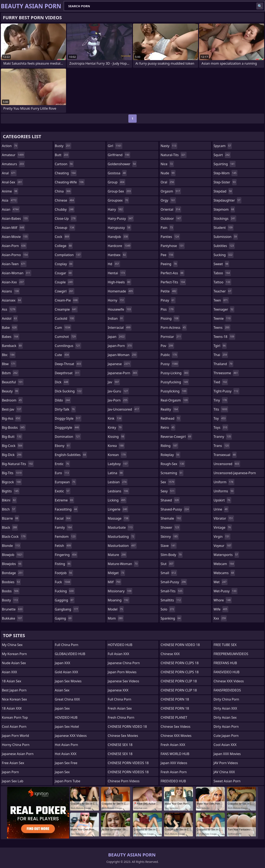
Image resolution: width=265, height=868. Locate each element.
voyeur (223, 546)
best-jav (12, 409)
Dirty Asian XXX (225, 708)
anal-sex (12, 182)
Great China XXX (67, 699)
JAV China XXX (224, 772)
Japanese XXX (118, 690)
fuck (63, 582)
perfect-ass (173, 273)
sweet (221, 264)
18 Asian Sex (11, 681)
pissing (170, 318)
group (116, 182)
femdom (66, 537)
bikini (9, 500)
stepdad (223, 191)
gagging (65, 600)
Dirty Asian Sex (225, 717)
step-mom (225, 173)
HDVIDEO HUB (66, 717)
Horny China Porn (16, 745)
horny (116, 300)
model (116, 609)
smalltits (171, 600)
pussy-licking (175, 373)
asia (10, 200)
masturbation (122, 546)
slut (167, 564)
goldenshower (122, 164)
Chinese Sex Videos (176, 727)
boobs (11, 591)
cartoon (64, 164)
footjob (64, 573)
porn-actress (174, 328)
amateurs (13, 164)
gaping (64, 618)
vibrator (224, 518)
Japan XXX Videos (174, 763)
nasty (169, 146)
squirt (222, 155)
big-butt (12, 437)
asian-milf (13, 228)
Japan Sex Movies (68, 681)
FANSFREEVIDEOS (227, 690)
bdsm (10, 373)
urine (221, 509)
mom (116, 618)
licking (117, 500)
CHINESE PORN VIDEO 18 (127, 727)
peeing (169, 264)
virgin (222, 537)
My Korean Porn (14, 654)
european (66, 482)
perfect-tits (173, 282)
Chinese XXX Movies (176, 736)
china (63, 191)
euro (62, 473)
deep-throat (68, 364)
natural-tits (174, 155)
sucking (223, 255)
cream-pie (67, 300)
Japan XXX (63, 663)
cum (63, 328)
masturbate (121, 527)
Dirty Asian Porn (226, 727)
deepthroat (68, 373)
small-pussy (174, 582)
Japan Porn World (15, 736)
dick (62, 382)
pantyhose (173, 246)
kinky (115, 427)
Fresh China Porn (121, 717)
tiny (221, 400)
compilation (68, 255)
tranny (223, 437)
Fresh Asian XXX (173, 745)
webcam (224, 564)
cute (62, 355)
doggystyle (67, 427)
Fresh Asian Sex (120, 708)
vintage (223, 527)
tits (221, 409)
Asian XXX (9, 672)
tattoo (222, 282)
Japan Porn (10, 772)
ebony (63, 446)
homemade (121, 291)
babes (11, 337)
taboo (222, 273)
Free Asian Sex (13, 763)
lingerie (118, 509)
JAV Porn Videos (226, 763)
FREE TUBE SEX (225, 645)
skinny (170, 537)
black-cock (14, 537)
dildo (63, 400)
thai (221, 355)
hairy (116, 209)
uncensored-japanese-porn (235, 474)
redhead (171, 418)
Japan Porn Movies (122, 672)
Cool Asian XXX (225, 745)
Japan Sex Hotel (67, 727)
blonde (11, 546)
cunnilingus (68, 346)
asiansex (12, 300)
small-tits (172, 591)
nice (167, 164)
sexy (168, 491)
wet (220, 582)
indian (116, 318)
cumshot (66, 337)
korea (116, 446)
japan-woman (122, 355)
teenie (222, 318)
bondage (13, 573)
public (169, 355)
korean (117, 455)
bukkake (12, 618)
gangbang (67, 609)
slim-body (172, 555)
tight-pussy (226, 391)
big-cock (13, 446)
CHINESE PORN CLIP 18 (179, 681)
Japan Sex (62, 708)
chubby (65, 209)
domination (68, 437)
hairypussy (119, 228)
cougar (64, 273)
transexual (225, 455)
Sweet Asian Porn (227, 781)
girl (115, 146)
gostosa (117, 173)
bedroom (12, 400)
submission (226, 237)
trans (222, 446)
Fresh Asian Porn (174, 772)
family (64, 527)
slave (169, 546)
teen (221, 300)
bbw (9, 364)
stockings (225, 218)
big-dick (12, 455)
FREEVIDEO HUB (173, 781)
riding (170, 446)
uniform (224, 482)
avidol (10, 318)
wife (221, 609)
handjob (118, 237)
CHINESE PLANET (174, 717)
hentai (117, 273)
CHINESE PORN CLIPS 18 (180, 663)
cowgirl (65, 291)
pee (167, 255)
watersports (226, 555)
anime (10, 191)
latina (116, 473)
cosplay (64, 264)
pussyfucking (175, 382)
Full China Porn (67, 645)
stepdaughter (227, 200)
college (64, 246)
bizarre (11, 518)
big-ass (11, 418)
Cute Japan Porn (226, 736)
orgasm (171, 191)
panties (170, 237)
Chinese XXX (170, 654)
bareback (12, 346)
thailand (223, 364)
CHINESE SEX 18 (120, 745)
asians (11, 291)
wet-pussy (225, 591)
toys (221, 427)
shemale (171, 518)
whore (223, 600)
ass (9, 309)
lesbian (118, 482)
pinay (168, 300)
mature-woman (123, 564)
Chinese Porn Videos (124, 781)
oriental (171, 209)
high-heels (119, 282)
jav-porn (118, 400)
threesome (226, 373)
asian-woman (17, 273)
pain (167, 228)
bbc (9, 355)
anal (9, 173)
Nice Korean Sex (14, 699)
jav (114, 382)
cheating (66, 173)
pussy (170, 364)
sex (168, 482)
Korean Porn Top (15, 717)
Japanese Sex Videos (123, 681)
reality (170, 409)
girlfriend (119, 155)
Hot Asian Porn (66, 745)
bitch (9, 509)
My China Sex (12, 645)
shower (170, 527)
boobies (11, 582)
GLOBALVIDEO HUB (70, 654)
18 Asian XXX (12, 708)
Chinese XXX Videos (229, 681)
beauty (10, 391)
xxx (220, 618)
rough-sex (173, 464)
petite (169, 291)
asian (11, 209)
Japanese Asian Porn (18, 754)
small (169, 573)
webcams (224, 573)
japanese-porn (123, 373)
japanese (119, 364)
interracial (120, 328)
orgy (168, 200)
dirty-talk (65, 409)
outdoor (171, 218)
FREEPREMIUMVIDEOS (231, 654)
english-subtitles (71, 455)
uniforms (224, 491)
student (223, 228)
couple (64, 282)
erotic (62, 464)
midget (116, 573)
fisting (63, 564)
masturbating (121, 537)
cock (63, 237)
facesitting (66, 509)
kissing (116, 437)
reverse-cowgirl (176, 437)
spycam (223, 146)
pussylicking (174, 391)
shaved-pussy (175, 509)
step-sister (225, 182)
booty (10, 600)
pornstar (171, 337)
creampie (66, 309)
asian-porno (15, 255)
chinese (65, 200)
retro (168, 427)
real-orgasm (175, 400)
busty (63, 146)
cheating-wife (70, 182)
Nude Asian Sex (14, 663)
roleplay (170, 455)
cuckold (65, 318)
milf (114, 582)
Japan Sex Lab (13, 781)
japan (117, 337)
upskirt (222, 500)
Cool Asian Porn (14, 727)
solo (168, 609)
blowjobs (12, 564)
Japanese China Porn (124, 663)
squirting (225, 164)
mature (117, 555)
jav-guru (118, 391)
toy (220, 418)
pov (167, 346)
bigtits (11, 491)
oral (168, 182)
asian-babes (15, 218)
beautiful (13, 382)
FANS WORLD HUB (175, 754)
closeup (65, 228)
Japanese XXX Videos (71, 736)
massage (118, 518)
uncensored (227, 464)
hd (114, 264)
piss (168, 309)
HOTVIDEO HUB (120, 645)
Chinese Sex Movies (123, 736)
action (10, 146)
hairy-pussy (121, 218)
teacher (223, 291)
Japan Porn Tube (68, 781)
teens (222, 328)
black (10, 527)
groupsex (118, 200)
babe (10, 328)
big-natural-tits (18, 464)
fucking (65, 591)
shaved (170, 500)
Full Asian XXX (118, 654)
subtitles (224, 246)
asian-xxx (13, 282)
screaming (172, 473)
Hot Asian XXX (66, 754)
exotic (63, 491)
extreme (64, 500)
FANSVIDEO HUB (226, 672)
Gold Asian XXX (67, 672)
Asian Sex (62, 690)
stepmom (224, 209)
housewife (120, 309)
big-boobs (14, 427)
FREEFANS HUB (225, 663)
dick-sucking (69, 391)
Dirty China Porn (226, 699)
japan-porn (120, 346)
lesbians (118, 491)
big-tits (12, 473)
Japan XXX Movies (227, 754)
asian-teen (14, 264)
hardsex (117, 255)
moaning (119, 600)
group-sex (120, 191)
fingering (66, 555)
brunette (13, 609)
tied (221, 382)
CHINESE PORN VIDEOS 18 (128, 763)
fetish (63, 546)
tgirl (220, 346)
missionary (120, 591)
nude (168, 173)
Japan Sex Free (66, 763)
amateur (13, 155)
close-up (66, 218)
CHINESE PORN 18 (175, 699)
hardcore (119, 246)
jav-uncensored (124, 409)
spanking (171, 618)
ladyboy (118, 464)
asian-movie (15, 237)
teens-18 (224, 337)
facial (63, 518)
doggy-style (68, 418)
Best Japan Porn (14, 690)
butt (62, 155)
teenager (224, 309)
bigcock (12, 482)
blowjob (13, 555)
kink (115, 418)
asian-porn (14, 246)
